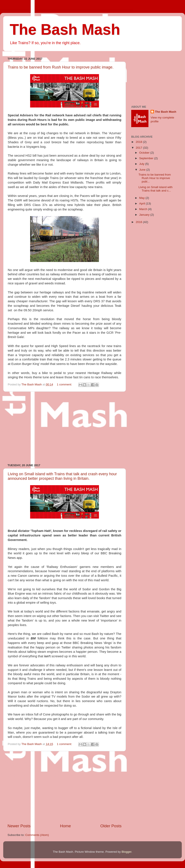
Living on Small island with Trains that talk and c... (156, 189)
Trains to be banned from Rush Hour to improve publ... (155, 178)
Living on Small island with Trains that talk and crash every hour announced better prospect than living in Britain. (62, 476)
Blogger (126, 852)
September (147, 158)
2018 (139, 142)
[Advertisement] (65, 428)
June (143, 170)
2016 (139, 222)
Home (65, 826)
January (145, 215)
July (142, 164)
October (145, 153)
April (143, 203)
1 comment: (65, 384)
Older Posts (111, 826)
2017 (139, 148)
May (142, 198)
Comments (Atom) (37, 835)
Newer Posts (19, 826)
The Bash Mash (65, 30)
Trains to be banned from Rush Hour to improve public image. (61, 67)
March (144, 209)
